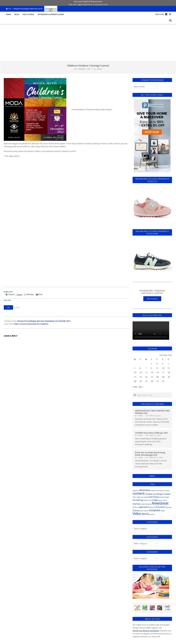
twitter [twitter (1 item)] (163, 511)
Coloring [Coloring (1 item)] (159, 491)
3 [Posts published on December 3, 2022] (163, 364)
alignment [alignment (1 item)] (136, 491)
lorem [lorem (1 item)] (165, 500)
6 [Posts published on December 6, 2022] (140, 368)
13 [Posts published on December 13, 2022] (141, 372)
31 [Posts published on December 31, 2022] (163, 381)
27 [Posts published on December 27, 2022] (141, 381)
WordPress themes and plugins (146, 631)
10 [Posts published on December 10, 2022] (163, 368)
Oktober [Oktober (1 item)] (135, 507)
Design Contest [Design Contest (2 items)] (163, 494)
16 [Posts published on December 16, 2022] (158, 372)
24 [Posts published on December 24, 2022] (163, 377)
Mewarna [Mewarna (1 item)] (148, 504)
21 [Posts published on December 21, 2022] (146, 377)
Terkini (99, 69)
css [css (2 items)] (154, 494)
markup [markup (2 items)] (136, 504)
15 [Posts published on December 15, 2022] (152, 372)
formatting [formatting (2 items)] (138, 500)
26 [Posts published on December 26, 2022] (135, 381)
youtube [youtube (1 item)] (152, 514)
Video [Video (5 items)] (137, 514)
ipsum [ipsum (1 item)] (160, 500)
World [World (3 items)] (145, 514)
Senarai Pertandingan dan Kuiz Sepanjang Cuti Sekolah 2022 (44, 321)
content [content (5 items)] (139, 493)
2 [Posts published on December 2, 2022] (157, 364)
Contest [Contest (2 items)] (149, 494)
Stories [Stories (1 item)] (146, 511)
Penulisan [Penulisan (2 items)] (160, 507)
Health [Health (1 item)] (146, 500)
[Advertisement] (88, 43)
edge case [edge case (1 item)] (140, 497)
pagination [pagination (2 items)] (144, 507)
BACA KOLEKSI (152, 299)
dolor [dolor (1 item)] (134, 497)
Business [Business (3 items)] (145, 490)
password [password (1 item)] (152, 507)
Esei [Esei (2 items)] (151, 497)
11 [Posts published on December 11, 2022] (169, 368)
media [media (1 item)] (143, 504)
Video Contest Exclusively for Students (31, 324)
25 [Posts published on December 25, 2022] (169, 377)
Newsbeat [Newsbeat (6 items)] (160, 503)
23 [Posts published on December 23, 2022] (158, 377)
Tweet (19, 294)
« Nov (135, 387)
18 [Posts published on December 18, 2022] (169, 372)
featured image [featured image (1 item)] (164, 497)
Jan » (141, 387)
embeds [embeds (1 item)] (146, 497)
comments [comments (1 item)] (166, 491)
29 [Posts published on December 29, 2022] (152, 381)
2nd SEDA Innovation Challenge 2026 (151, 433)
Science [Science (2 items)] (136, 510)
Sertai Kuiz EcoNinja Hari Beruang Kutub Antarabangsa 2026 (150, 454)
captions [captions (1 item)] (153, 491)
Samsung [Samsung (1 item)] (168, 507)
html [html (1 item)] (150, 500)
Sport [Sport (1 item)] (142, 511)
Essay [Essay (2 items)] (156, 497)
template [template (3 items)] (155, 510)
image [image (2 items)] (155, 500)
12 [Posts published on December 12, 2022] (135, 372)
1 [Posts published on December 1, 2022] (151, 364)
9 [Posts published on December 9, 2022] (157, 368)
